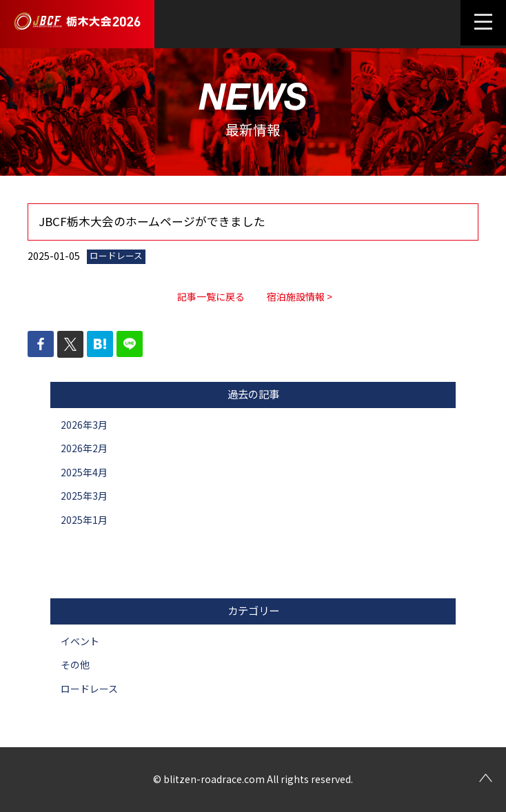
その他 (75, 664)
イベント (80, 641)
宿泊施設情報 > (300, 296)
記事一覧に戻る (211, 296)
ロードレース (89, 689)
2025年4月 (84, 472)
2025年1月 (84, 520)
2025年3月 (84, 496)
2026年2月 (84, 448)
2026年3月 (84, 425)
